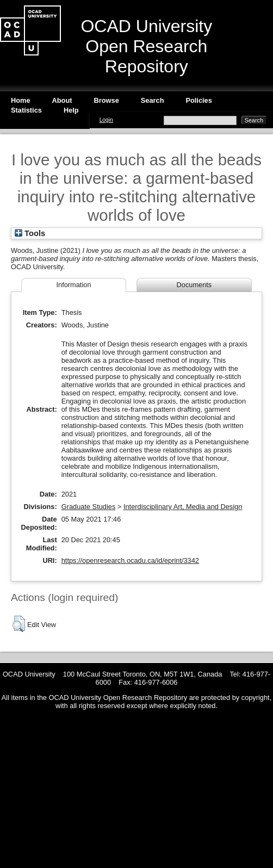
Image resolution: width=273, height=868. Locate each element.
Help (71, 110)
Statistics (26, 110)
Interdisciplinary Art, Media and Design (183, 507)
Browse (107, 100)
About (62, 100)
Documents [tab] (194, 285)
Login (106, 120)
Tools (30, 233)
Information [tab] (73, 285)
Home (21, 100)
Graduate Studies (89, 507)
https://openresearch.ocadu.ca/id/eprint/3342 (130, 560)
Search (153, 100)
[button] (19, 624)
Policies (198, 100)
